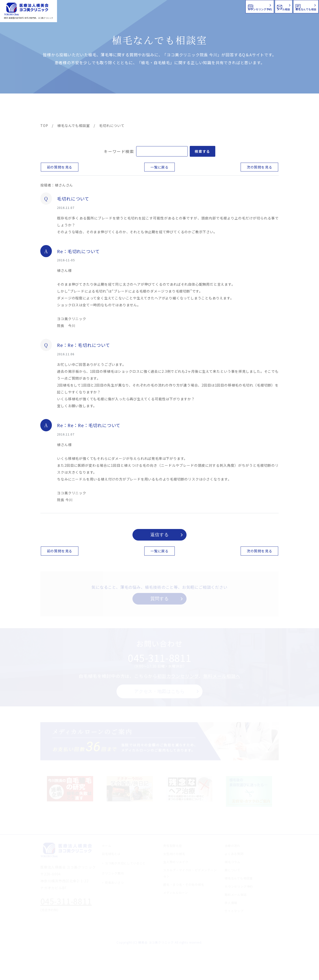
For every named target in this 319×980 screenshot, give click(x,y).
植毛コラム (234, 109)
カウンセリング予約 (171, 6)
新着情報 (206, 109)
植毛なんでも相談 (287, 6)
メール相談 (230, 6)
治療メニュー (85, 109)
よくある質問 (177, 109)
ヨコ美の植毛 (55, 109)
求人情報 (264, 109)
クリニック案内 (117, 109)
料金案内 (149, 109)
